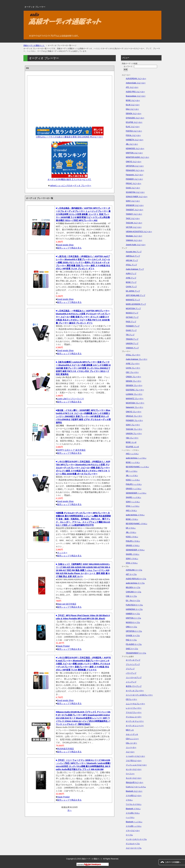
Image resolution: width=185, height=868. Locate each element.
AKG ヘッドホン (132, 454)
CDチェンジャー (132, 739)
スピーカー (130, 752)
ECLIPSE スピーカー (134, 122)
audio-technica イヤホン (135, 515)
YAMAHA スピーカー (134, 240)
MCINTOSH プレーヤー (135, 403)
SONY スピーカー (133, 201)
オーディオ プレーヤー (135, 691)
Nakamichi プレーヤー (134, 407)
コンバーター (131, 747)
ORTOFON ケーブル (134, 631)
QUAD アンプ (131, 330)
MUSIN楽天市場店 (66, 749)
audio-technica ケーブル (135, 583)
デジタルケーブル (133, 844)
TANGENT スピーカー (135, 210)
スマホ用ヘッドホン (134, 826)
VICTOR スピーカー (134, 227)
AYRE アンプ (131, 278)
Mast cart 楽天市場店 (67, 604)
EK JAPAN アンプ (133, 291)
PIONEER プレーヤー (134, 420)
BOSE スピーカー (133, 100)
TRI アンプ (130, 335)
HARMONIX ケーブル (134, 609)
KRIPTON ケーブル (133, 618)
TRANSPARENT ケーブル (136, 653)
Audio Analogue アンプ (135, 269)
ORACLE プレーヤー (134, 416)
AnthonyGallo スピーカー (136, 83)
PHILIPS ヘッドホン (134, 484)
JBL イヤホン (131, 532)
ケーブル (129, 835)
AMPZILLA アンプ (133, 256)
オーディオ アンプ (133, 660)
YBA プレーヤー (132, 438)
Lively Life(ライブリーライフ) (71, 399)
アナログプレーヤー (134, 713)
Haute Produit (63, 646)
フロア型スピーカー (134, 761)
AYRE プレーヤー (133, 364)
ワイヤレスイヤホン (134, 804)
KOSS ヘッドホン (133, 480)
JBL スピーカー (132, 144)
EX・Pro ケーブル (133, 601)
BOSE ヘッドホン (133, 462)
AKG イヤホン (131, 511)
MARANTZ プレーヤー (135, 399)
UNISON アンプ (132, 343)
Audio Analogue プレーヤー (136, 359)
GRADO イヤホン (133, 545)
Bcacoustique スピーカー (136, 96)
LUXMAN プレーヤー (134, 394)
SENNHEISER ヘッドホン (136, 493)
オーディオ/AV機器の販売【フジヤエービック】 (70, 179)
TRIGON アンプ (132, 339)
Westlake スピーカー (134, 236)
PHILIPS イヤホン (133, 541)
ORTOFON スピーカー (135, 166)
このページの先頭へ (173, 862)
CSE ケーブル (131, 596)
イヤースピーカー (133, 831)
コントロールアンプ (134, 678)
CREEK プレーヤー (133, 377)
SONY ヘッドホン (133, 502)
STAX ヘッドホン (133, 506)
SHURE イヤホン (133, 554)
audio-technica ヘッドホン (136, 458)
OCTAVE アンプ (132, 317)
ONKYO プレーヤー (134, 412)
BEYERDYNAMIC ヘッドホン (137, 467)
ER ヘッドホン (132, 471)
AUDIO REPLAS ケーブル (136, 579)
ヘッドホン (130, 817)
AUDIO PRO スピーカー (135, 92)
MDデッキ (130, 730)
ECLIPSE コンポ (132, 447)
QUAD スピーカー (133, 188)
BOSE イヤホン (132, 519)
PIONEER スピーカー (134, 179)
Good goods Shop (65, 245)
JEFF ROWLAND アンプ (135, 295)
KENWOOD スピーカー (135, 149)
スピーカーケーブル (134, 848)
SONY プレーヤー (133, 425)
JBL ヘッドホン (132, 476)
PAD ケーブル (131, 640)
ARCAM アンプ (132, 260)
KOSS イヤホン (132, 537)
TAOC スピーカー (133, 218)
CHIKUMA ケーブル (134, 592)
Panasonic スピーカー (134, 175)
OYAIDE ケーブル (133, 636)
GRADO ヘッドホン (134, 489)
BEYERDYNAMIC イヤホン (136, 524)
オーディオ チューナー (135, 721)
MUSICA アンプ (132, 313)
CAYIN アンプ (131, 287)
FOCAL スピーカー (133, 135)
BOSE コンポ (131, 442)
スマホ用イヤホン (133, 813)
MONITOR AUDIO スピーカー (137, 157)
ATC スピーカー (132, 87)
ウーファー (130, 774)
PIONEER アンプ (133, 326)
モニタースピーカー (134, 778)
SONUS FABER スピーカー (137, 197)
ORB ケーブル (131, 627)
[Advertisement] (70, 100)
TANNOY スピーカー (134, 214)
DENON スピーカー (134, 114)
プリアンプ (130, 669)
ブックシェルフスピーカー (136, 765)
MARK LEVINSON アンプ (136, 304)
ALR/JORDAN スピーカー (136, 79)
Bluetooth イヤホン (133, 809)
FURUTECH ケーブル (134, 605)
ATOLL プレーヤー (133, 355)
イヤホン (129, 800)
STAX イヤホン (132, 563)
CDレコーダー (131, 743)
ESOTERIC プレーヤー (135, 390)
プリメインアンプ (133, 664)
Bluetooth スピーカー (134, 791)
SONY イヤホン (132, 559)
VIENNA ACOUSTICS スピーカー (139, 232)
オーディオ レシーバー (135, 726)
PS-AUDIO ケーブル (134, 644)
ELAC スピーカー (133, 127)
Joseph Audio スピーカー (136, 245)
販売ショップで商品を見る (69, 248)
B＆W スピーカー (133, 105)
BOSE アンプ (131, 282)
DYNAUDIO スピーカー (135, 118)
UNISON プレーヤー (134, 434)
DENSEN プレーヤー (134, 385)
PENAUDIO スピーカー (135, 170)
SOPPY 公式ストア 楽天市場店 (71, 450)
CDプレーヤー (131, 699)
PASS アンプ (131, 322)
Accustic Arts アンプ (134, 252)
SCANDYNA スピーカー (135, 192)
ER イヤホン (131, 528)
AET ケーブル (131, 574)
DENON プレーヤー (134, 381)
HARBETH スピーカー (135, 140)
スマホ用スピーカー (134, 796)
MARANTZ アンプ (133, 300)
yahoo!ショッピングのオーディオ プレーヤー (71, 186)
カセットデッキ (132, 734)
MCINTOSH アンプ (133, 309)
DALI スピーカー (132, 109)
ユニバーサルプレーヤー (135, 704)
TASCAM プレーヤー (134, 429)
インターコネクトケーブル (136, 839)
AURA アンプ (131, 274)
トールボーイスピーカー (135, 756)
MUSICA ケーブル (133, 622)
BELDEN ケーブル (133, 587)
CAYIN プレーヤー (133, 368)
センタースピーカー (134, 769)
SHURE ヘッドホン (133, 497)
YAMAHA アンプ (132, 348)
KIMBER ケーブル (133, 614)
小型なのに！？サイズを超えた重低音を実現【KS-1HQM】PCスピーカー (69, 137)
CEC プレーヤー (132, 372)
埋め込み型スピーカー (135, 782)
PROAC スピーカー (134, 183)
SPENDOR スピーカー (135, 205)
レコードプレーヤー (134, 708)
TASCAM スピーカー (134, 223)
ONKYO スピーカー (134, 162)
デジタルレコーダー (134, 717)
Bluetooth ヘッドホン (134, 822)
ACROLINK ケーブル (134, 570)
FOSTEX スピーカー (134, 131)
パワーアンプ (131, 673)
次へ (70, 810)
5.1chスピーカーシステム (136, 787)
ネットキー (62, 553)
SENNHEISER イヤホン (135, 550)
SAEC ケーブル (132, 649)
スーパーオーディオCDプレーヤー (139, 695)
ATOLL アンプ (131, 265)
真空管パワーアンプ (134, 686)
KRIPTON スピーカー (134, 153)
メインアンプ (131, 682)
